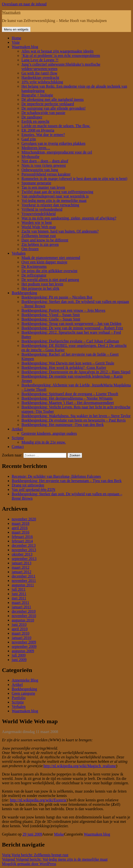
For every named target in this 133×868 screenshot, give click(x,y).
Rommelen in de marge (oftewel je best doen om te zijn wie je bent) (74, 179)
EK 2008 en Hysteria (38, 130)
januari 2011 (21, 607)
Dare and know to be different (45, 240)
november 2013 (24, 550)
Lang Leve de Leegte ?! (40, 60)
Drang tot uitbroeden (28, 485)
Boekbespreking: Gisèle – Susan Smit (51, 319)
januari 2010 (21, 638)
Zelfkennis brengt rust (39, 236)
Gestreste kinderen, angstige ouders (49, 433)
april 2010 (20, 629)
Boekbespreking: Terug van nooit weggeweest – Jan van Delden (71, 324)
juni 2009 (19, 660)
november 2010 (24, 616)
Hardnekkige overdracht (40, 77)
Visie (16, 42)
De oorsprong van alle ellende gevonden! (53, 108)
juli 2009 (19, 655)
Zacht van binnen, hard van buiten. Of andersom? (60, 231)
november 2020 (24, 519)
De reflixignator (34, 275)
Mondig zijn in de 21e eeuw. (44, 442)
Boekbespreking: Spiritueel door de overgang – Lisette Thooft (70, 394)
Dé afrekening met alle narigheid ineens (52, 99)
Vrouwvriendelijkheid (38, 214)
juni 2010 (19, 625)
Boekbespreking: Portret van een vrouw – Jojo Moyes (63, 310)
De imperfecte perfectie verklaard (48, 104)
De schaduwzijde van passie (43, 113)
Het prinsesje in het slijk (40, 288)
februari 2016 (22, 537)
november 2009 (24, 642)
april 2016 (20, 528)
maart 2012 (20, 567)
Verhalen (19, 253)
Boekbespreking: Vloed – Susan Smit (51, 315)
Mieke (59, 834)
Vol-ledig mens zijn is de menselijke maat (54, 201)
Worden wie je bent (37, 222)
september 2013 (24, 559)
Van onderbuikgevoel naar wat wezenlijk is (55, 196)
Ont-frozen (30, 249)
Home (16, 38)
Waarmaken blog (25, 47)
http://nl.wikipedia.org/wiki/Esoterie (38, 800)
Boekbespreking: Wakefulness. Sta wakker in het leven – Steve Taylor (76, 416)
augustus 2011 (23, 585)
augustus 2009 (23, 651)
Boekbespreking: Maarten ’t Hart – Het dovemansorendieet (68, 403)
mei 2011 (19, 598)
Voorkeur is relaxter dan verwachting (50, 205)
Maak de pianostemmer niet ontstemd (51, 258)
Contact (18, 447)
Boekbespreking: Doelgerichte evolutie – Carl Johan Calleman (70, 341)
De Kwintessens (34, 266)
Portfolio (19, 698)
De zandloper (32, 117)
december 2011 (24, 576)
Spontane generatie (36, 183)
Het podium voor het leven (42, 284)
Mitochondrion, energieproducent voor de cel (57, 152)
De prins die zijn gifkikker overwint (49, 271)
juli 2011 (19, 589)
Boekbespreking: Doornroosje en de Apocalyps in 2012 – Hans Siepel (76, 372)
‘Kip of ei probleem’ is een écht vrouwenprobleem (61, 56)
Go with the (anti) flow (39, 73)
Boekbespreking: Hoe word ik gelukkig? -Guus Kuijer (64, 367)
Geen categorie (23, 693)
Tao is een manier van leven (43, 187)
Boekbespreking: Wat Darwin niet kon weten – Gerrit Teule (68, 363)
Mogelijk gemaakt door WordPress (29, 864)
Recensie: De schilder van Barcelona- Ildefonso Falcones (56, 476)
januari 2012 (21, 572)
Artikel (17, 429)
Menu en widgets (16, 29)
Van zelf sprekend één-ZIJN (33, 490)
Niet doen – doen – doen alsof (45, 161)
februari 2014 (22, 541)
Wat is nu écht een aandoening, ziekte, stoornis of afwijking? (69, 218)
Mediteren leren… (36, 148)
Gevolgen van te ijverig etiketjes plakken (53, 143)
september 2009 (24, 646)
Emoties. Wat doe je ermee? (43, 135)
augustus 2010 (23, 620)
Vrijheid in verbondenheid (42, 209)
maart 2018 (20, 523)
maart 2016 (20, 532)
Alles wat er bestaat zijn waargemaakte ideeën (57, 51)
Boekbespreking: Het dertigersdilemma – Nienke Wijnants (67, 398)
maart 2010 (20, 633)
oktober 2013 (22, 554)
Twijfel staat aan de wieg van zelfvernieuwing (57, 192)
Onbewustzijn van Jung (40, 170)
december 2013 (24, 545)
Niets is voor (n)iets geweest (44, 165)
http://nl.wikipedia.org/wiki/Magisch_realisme (80, 766)
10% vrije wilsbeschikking (42, 82)
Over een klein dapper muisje (44, 262)
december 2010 (24, 611)
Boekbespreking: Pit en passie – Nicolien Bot (57, 297)
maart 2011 (20, 603)
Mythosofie (30, 157)
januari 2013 (21, 563)
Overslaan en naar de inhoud (24, 4)
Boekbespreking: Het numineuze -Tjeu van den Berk (63, 425)
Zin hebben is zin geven (40, 244)
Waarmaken (11, 12)
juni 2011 (19, 594)
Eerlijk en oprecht (35, 121)
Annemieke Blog (25, 680)
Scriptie (18, 438)
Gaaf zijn (29, 139)
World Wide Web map (39, 227)
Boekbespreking (24, 293)
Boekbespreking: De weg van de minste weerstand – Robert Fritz (72, 328)
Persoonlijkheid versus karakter (46, 174)
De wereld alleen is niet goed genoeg (50, 280)
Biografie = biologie (37, 95)
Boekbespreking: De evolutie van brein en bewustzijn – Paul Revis (74, 420)
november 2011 (24, 581)
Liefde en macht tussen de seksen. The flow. (56, 126)
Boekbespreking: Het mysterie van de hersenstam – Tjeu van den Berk (67, 481)
